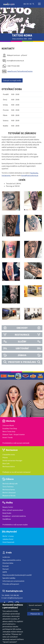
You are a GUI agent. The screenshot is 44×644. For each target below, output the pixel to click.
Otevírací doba (8, 563)
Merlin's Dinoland (9, 493)
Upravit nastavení (35, 605)
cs (25, 4)
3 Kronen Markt (8, 425)
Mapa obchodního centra (12, 560)
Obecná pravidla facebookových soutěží (17, 575)
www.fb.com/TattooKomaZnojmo (20, 71)
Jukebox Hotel (8, 539)
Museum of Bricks (9, 496)
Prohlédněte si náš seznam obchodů (16, 443)
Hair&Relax (7, 519)
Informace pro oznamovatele (13, 581)
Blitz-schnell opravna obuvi (13, 510)
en (28, 4)
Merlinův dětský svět (10, 484)
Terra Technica (8, 487)
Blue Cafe (6, 463)
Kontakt (6, 566)
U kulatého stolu (9, 455)
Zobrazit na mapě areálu (12, 80)
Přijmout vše (35, 614)
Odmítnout (35, 609)
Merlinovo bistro (9, 466)
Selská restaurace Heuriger (12, 460)
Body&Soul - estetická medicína (14, 516)
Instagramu (6, 175)
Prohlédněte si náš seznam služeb (15, 525)
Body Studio (7, 513)
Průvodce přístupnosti (11, 584)
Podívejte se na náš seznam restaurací (16, 472)
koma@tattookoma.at (30, 175)
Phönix (5, 457)
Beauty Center (8, 507)
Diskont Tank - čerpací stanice (14, 434)
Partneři (6, 569)
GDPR (5, 572)
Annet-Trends (8, 437)
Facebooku (34, 173)
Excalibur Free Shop (10, 428)
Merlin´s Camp (8, 536)
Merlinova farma (9, 490)
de (31, 4)
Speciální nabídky (9, 578)
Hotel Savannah (8, 542)
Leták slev (6, 557)
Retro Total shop (9, 431)
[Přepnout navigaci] (39, 4)
